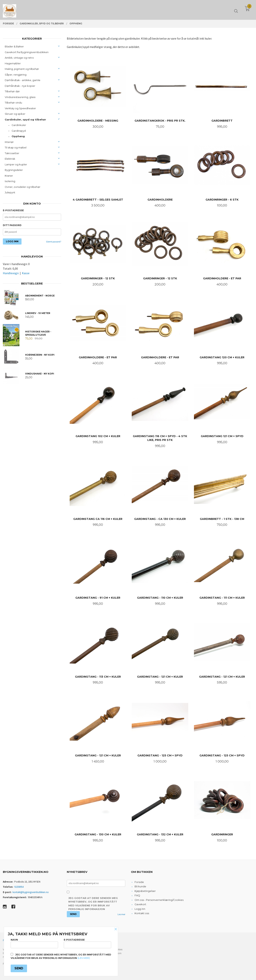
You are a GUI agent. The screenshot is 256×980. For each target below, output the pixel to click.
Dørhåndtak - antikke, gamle (23, 80)
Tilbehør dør (12, 91)
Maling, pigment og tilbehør (22, 69)
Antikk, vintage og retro (19, 58)
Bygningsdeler (14, 170)
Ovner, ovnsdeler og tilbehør (23, 187)
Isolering (10, 181)
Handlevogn (11, 273)
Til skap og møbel (16, 147)
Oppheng (18, 136)
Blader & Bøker (14, 46)
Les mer (121, 914)
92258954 (19, 887)
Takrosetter (12, 153)
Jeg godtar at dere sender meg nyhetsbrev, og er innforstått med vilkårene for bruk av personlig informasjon (93, 904)
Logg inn (140, 909)
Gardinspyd (19, 131)
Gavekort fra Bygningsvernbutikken (27, 52)
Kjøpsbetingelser (145, 891)
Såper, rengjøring (16, 75)
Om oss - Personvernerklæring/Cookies (159, 900)
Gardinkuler (19, 125)
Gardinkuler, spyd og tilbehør (25, 120)
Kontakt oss (142, 913)
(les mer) (84, 958)
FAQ (137, 895)
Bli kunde (140, 886)
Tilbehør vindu (13, 103)
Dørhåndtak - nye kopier (20, 86)
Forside (139, 882)
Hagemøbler (13, 63)
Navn (34, 943)
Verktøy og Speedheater (20, 108)
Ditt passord (12, 225)
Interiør (9, 142)
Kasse (26, 273)
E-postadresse (13, 210)
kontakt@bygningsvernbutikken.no (31, 892)
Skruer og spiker (15, 114)
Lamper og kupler (16, 164)
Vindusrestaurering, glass (20, 97)
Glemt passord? (54, 242)
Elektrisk (10, 159)
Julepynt (10, 192)
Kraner (9, 176)
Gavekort (140, 904)
